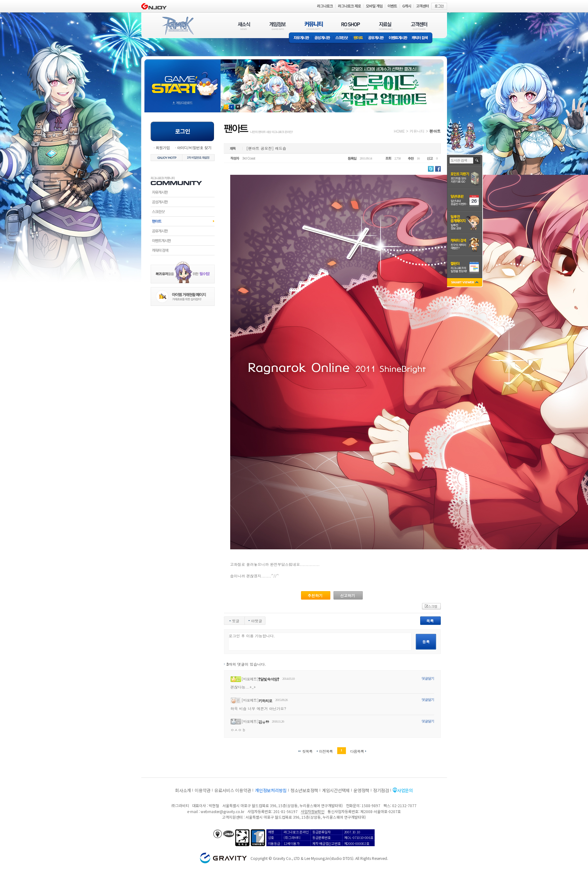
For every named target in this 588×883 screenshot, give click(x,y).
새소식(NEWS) (244, 26)
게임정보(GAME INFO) (278, 26)
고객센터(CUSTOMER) (419, 26)
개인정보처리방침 (271, 790)
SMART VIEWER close (465, 283)
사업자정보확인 (312, 811)
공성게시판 (323, 38)
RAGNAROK (177, 26)
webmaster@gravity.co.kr (222, 811)
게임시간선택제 (336, 790)
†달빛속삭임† (269, 679)
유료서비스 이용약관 (233, 790)
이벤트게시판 (398, 38)
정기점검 (381, 790)
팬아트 (358, 38)
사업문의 (405, 790)
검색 (477, 160)
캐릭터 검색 (422, 38)
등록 (426, 642)
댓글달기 (428, 678)
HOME (399, 131)
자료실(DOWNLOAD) (385, 26)
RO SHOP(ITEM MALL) (351, 26)
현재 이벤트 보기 (238, 107)
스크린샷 (342, 38)
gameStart (182, 80)
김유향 (263, 722)
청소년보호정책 (304, 790)
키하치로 (265, 701)
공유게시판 (376, 38)
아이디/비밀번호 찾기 (194, 147)
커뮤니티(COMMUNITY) (314, 26)
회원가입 (163, 147)
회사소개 (183, 790)
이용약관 (203, 790)
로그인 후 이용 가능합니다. (320, 642)
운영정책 (361, 790)
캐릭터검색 (183, 250)
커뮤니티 (417, 131)
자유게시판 (300, 38)
